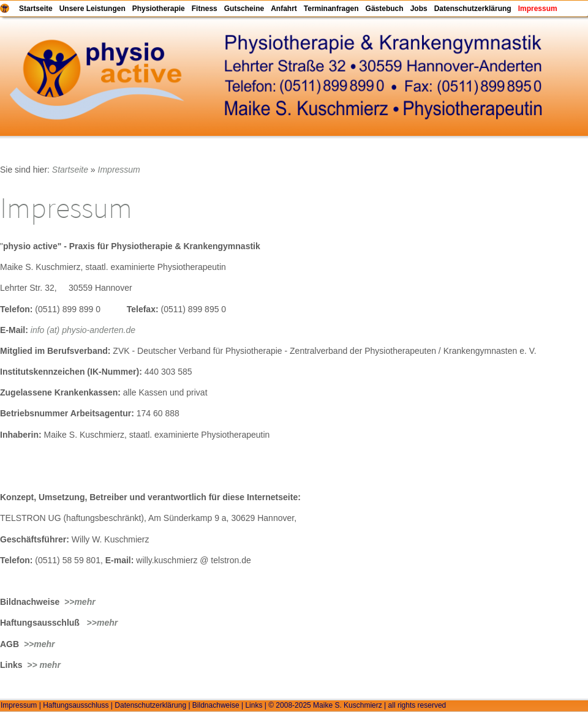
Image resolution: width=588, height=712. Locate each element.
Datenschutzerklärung (473, 9)
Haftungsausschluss (76, 705)
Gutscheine (244, 9)
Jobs (419, 9)
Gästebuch (385, 9)
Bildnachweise (216, 705)
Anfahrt (284, 9)
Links (254, 705)
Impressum (538, 9)
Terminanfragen (331, 9)
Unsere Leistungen (92, 9)
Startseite (36, 9)
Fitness (205, 9)
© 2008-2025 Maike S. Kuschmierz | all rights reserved (357, 705)
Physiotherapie (159, 9)
